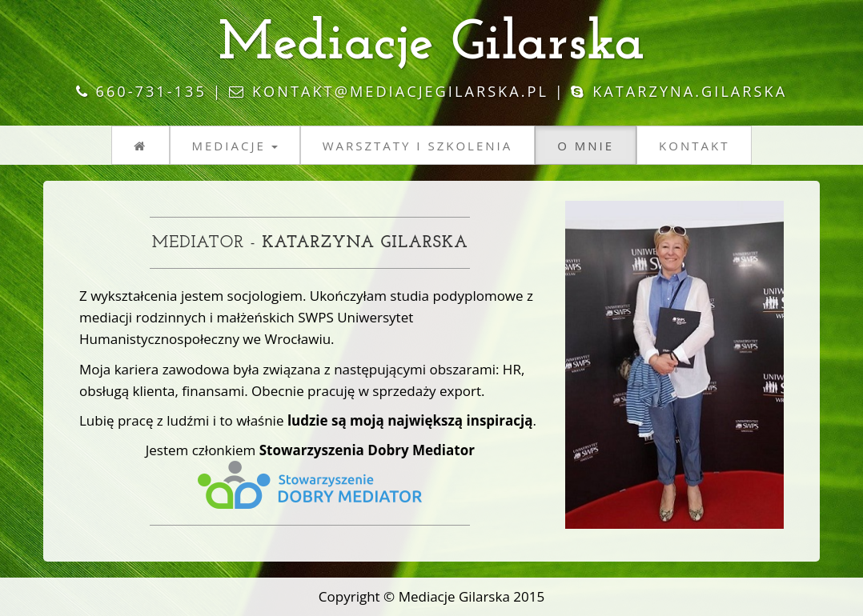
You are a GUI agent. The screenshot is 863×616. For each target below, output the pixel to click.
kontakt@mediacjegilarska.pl (400, 91)
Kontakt (694, 146)
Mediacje (235, 146)
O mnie (586, 146)
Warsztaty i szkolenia (418, 146)
